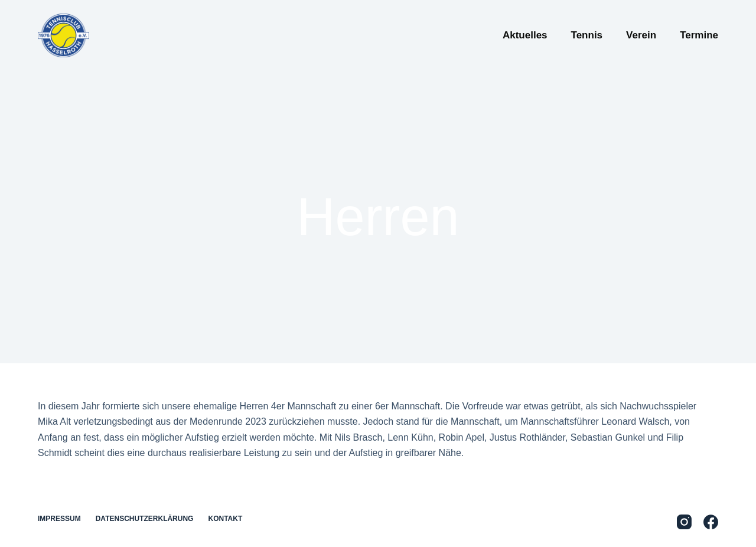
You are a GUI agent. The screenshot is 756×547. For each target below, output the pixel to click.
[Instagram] (684, 522)
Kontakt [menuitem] (225, 519)
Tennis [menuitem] (587, 35)
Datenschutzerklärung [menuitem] (145, 519)
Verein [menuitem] (641, 35)
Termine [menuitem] (699, 35)
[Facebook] (711, 522)
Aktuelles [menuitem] (525, 35)
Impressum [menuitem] (59, 519)
